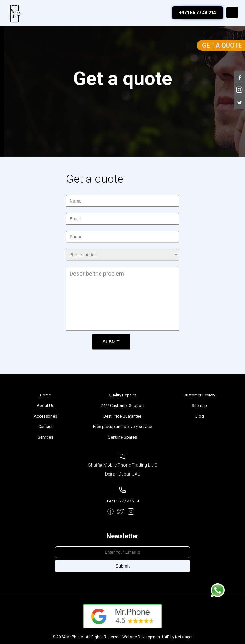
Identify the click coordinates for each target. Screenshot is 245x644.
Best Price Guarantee (122, 416)
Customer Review (199, 395)
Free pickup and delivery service (122, 427)
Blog (200, 416)
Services (45, 437)
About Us (45, 406)
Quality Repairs (122, 395)
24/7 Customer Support (122, 406)
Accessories (45, 416)
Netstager (184, 637)
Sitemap (199, 406)
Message (218, 590)
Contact (45, 427)
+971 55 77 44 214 (197, 13)
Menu (232, 12)
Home (45, 395)
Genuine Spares (122, 437)
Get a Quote (222, 45)
